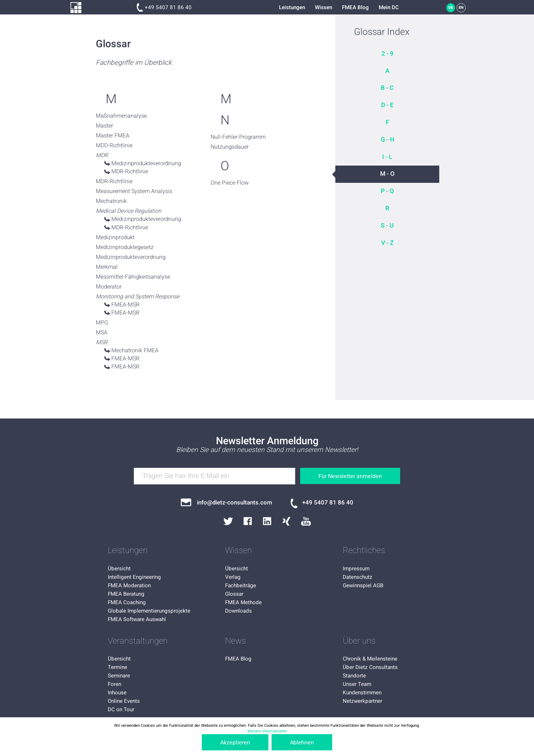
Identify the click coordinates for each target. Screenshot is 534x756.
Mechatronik (111, 201)
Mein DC (389, 7)
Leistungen (292, 7)
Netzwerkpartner (362, 701)
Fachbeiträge (241, 585)
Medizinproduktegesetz (125, 247)
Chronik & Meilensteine (370, 659)
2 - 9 (387, 54)
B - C (387, 88)
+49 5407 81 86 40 (168, 7)
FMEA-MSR (125, 305)
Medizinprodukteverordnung (146, 163)
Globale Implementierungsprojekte (149, 611)
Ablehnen (302, 743)
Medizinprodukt (115, 237)
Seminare (119, 676)
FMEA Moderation (129, 585)
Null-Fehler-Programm (238, 137)
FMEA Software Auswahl (137, 619)
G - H (387, 140)
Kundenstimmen (362, 693)
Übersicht (119, 569)
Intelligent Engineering (134, 577)
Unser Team (357, 684)
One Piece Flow (230, 183)
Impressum (356, 569)
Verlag (233, 577)
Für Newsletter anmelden (350, 476)
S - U (387, 226)
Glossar (234, 594)
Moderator (109, 287)
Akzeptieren (235, 743)
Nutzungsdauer (230, 147)
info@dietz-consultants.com (235, 503)
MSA (102, 333)
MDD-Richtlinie (114, 145)
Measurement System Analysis (134, 191)
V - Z (387, 243)
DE (451, 8)
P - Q (387, 191)
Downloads (238, 611)
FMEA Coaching (127, 602)
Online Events (124, 701)
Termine (117, 667)
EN (461, 8)
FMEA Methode (243, 602)
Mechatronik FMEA (135, 351)
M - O (387, 174)
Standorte (354, 676)
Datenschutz (358, 577)
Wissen (324, 7)
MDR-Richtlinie (130, 172)
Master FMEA (113, 136)
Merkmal (107, 267)
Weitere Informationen (267, 731)
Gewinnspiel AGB (363, 585)
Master (104, 126)
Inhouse (117, 693)
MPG (102, 323)
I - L (387, 157)
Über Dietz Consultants (370, 667)
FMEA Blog (355, 7)
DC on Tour (121, 709)
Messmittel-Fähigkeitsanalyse (133, 277)
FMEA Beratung (126, 594)
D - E (387, 105)
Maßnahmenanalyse (121, 116)
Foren (114, 684)
